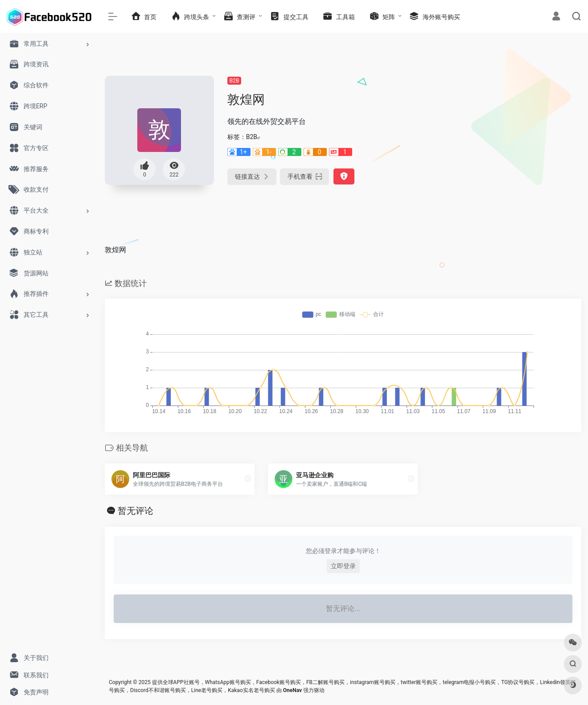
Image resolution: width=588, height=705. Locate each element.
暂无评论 (136, 511)
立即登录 (343, 566)
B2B (234, 81)
